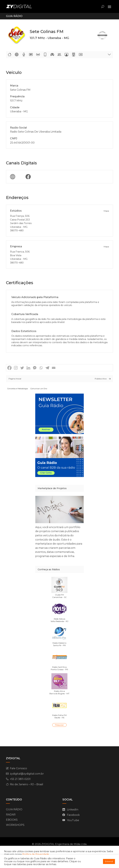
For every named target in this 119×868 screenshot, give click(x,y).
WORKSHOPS (15, 825)
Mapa (106, 211)
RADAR (11, 815)
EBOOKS (12, 820)
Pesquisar (59, 725)
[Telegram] (47, 368)
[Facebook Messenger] (35, 368)
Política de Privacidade (36, 854)
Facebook (73, 815)
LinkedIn (73, 810)
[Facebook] (9, 368)
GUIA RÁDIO (14, 809)
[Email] (54, 368)
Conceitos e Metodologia (18, 389)
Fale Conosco (18, 768)
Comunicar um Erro (39, 389)
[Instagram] (16, 368)
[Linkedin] (28, 368)
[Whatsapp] (41, 368)
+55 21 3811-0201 (20, 779)
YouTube (73, 820)
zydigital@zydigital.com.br (27, 774)
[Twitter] (22, 368)
